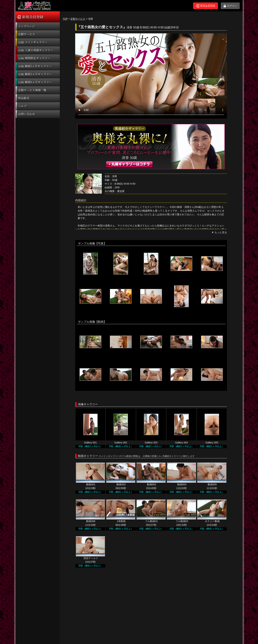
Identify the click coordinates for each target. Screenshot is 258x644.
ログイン (230, 6)
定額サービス (27, 34)
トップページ (27, 26)
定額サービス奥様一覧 (32, 90)
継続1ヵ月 (35, 66)
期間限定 (34, 58)
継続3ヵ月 (35, 74)
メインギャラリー (33, 42)
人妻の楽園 (36, 50)
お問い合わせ (27, 114)
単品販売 (24, 98)
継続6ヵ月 (35, 82)
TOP (65, 19)
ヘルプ (22, 106)
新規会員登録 (206, 6)
